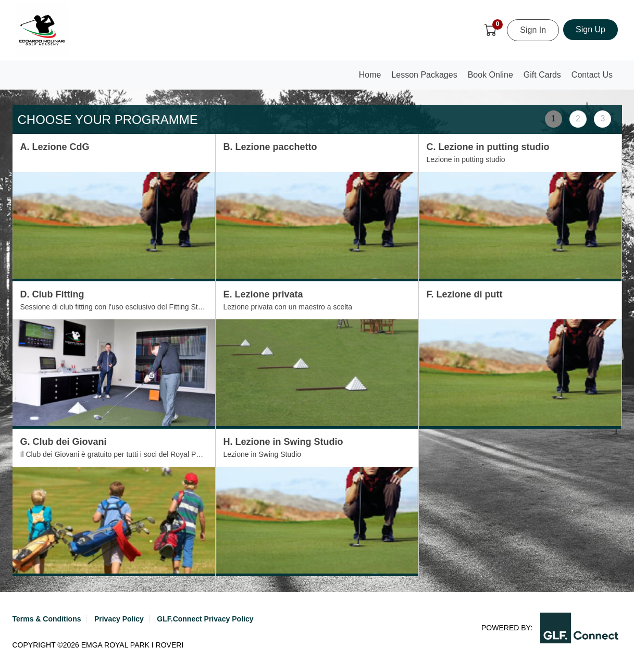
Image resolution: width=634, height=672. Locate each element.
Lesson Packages (424, 75)
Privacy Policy (119, 619)
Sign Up (591, 29)
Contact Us (592, 75)
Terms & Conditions (47, 619)
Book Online (490, 75)
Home (372, 78)
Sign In (533, 30)
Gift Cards (542, 75)
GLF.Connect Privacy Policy (205, 619)
